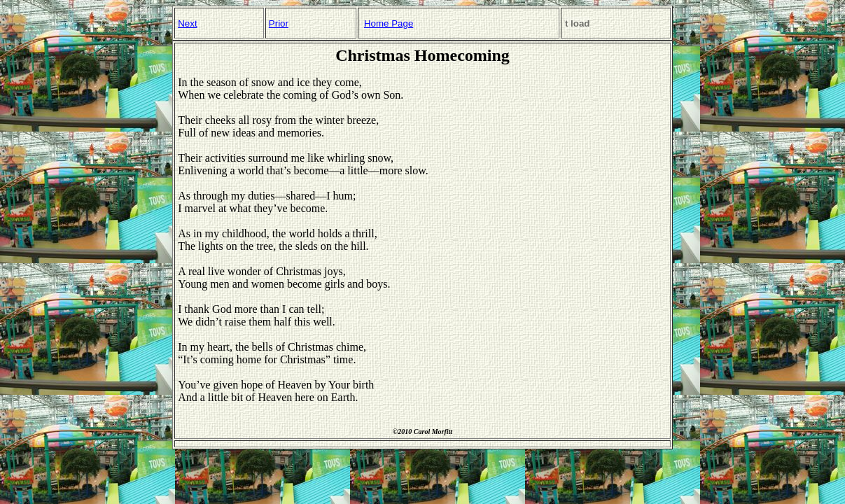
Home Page (389, 23)
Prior (279, 23)
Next (187, 23)
